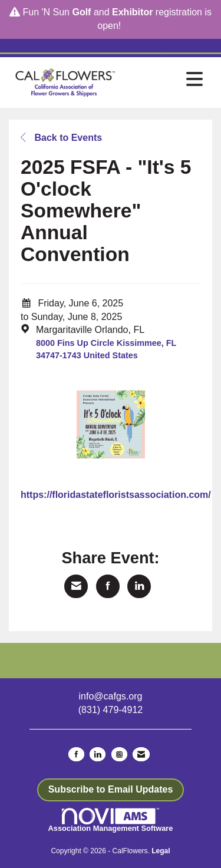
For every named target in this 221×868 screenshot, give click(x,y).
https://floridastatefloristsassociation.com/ (116, 495)
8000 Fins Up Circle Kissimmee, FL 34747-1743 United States (106, 349)
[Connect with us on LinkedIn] (98, 754)
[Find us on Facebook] (76, 754)
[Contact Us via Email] (141, 754)
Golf (81, 12)
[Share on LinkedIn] (139, 586)
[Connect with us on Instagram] (119, 754)
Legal (161, 851)
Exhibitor (132, 12)
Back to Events (61, 138)
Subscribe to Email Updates (111, 789)
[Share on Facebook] (108, 586)
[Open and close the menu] (165, 80)
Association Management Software (111, 820)
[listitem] (140, 46)
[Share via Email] (76, 586)
